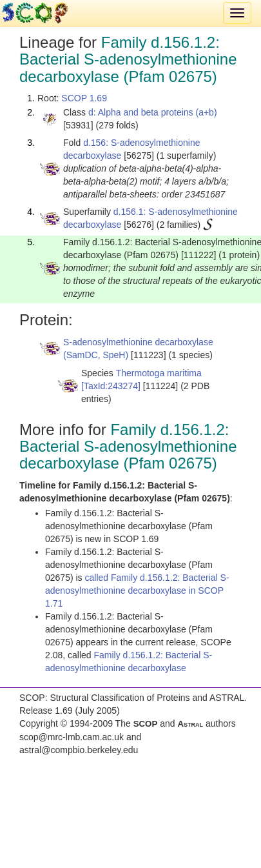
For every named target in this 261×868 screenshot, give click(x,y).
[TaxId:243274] (111, 386)
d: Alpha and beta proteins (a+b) (153, 112)
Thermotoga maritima (159, 373)
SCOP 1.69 (84, 98)
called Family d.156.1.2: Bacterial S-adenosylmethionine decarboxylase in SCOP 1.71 (137, 590)
